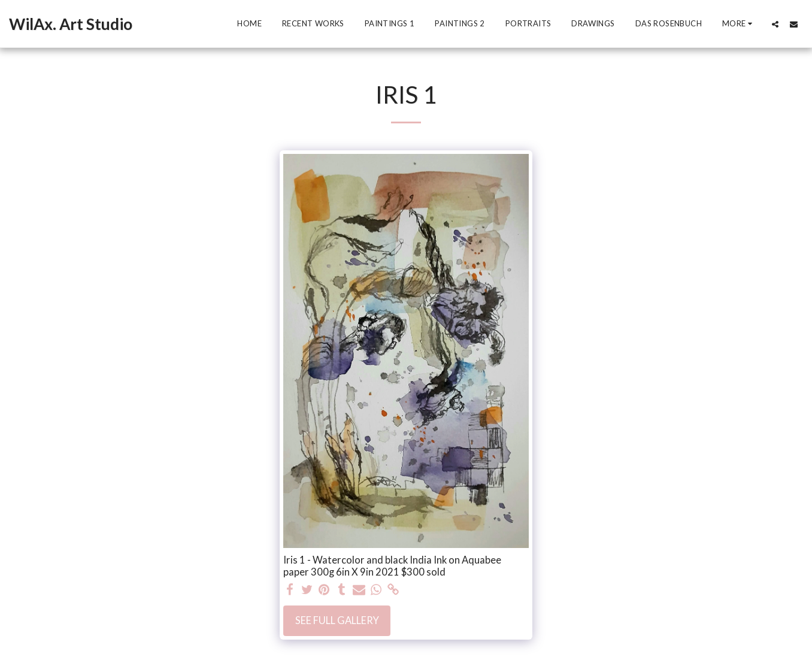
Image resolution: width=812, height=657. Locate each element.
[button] (775, 24)
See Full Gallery (337, 620)
